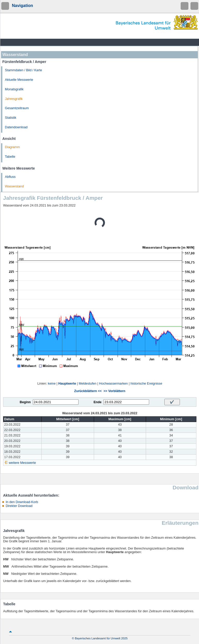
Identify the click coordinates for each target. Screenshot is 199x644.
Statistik (11, 118)
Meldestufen (87, 384)
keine (52, 384)
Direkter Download (19, 506)
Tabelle (10, 157)
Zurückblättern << (88, 391)
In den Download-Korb (22, 502)
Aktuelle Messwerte (19, 80)
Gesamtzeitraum (17, 108)
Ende (98, 402)
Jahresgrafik (14, 99)
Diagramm (12, 147)
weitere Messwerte (22, 463)
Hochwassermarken (113, 384)
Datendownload (16, 127)
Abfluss (10, 177)
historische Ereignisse (146, 384)
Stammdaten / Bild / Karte (24, 70)
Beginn (25, 402)
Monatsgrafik (14, 89)
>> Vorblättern (114, 391)
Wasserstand (14, 186)
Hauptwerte (67, 384)
